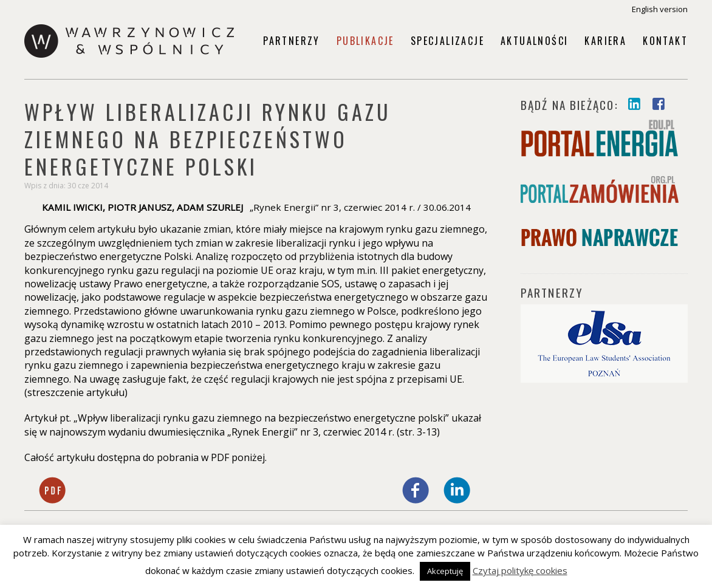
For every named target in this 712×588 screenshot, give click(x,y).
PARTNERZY (552, 292)
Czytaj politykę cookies (520, 570)
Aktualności (534, 41)
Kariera (605, 41)
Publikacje (365, 41)
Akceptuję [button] (445, 571)
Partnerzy (292, 41)
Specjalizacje (447, 41)
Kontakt (665, 41)
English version (660, 9)
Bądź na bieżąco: (571, 104)
